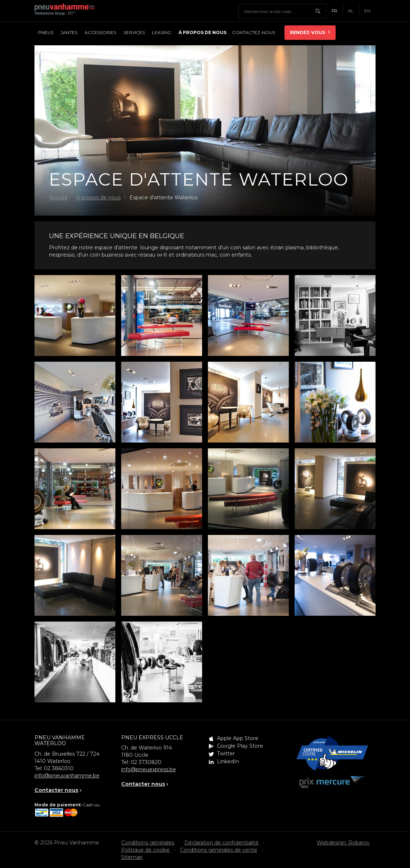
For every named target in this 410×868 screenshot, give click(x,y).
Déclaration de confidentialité (222, 843)
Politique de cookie (145, 850)
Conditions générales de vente (219, 850)
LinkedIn (228, 761)
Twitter (226, 753)
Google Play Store (240, 746)
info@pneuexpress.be (149, 769)
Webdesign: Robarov (343, 843)
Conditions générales (148, 843)
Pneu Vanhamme (67, 11)
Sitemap (132, 857)
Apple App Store (238, 738)
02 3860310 (59, 768)
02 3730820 (146, 762)
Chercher (320, 11)
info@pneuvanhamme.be (67, 776)
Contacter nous (56, 790)
